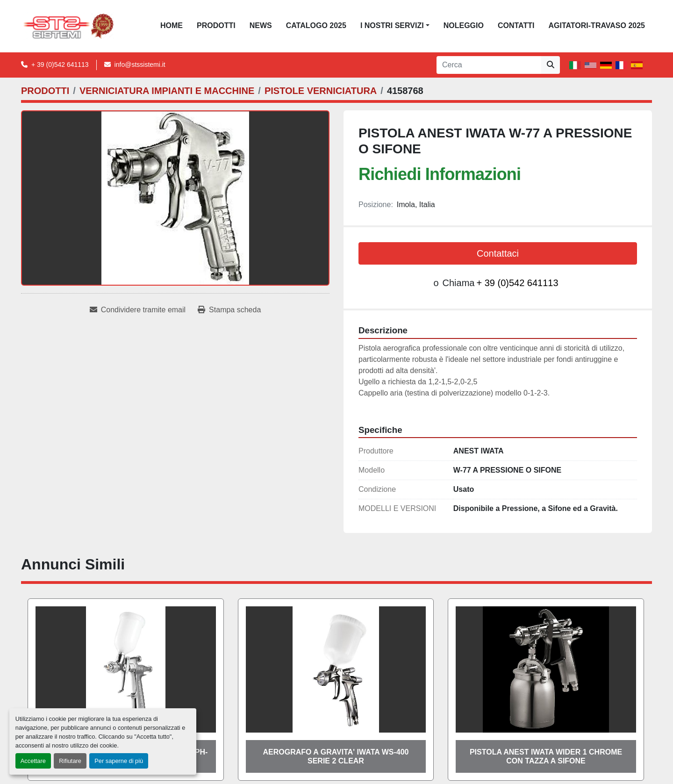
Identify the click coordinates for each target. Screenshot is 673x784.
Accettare (33, 761)
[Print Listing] (229, 310)
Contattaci (498, 253)
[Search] (489, 65)
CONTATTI (516, 25)
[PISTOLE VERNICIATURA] (321, 91)
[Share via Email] (138, 310)
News (261, 25)
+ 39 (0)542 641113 (60, 65)
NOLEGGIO (464, 25)
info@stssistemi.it (140, 65)
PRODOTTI (216, 25)
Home (172, 25)
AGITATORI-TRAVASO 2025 (597, 25)
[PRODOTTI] (45, 91)
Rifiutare (70, 761)
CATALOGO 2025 (316, 25)
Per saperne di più (119, 761)
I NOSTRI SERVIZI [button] (392, 25)
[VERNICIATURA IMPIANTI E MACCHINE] (167, 91)
